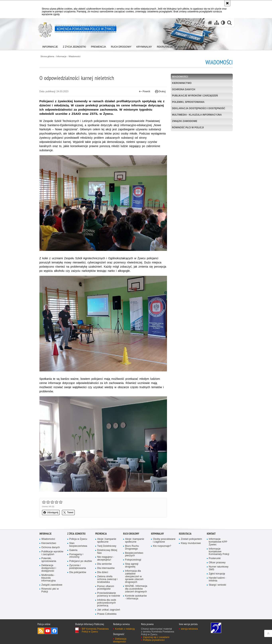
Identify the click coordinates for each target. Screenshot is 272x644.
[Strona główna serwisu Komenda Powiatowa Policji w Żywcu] (210, 23)
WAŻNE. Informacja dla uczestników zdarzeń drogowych (136, 589)
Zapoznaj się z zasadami (156, 637)
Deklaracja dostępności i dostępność (199, 108)
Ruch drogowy (131, 534)
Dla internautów (106, 568)
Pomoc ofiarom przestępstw (106, 588)
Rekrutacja (185, 534)
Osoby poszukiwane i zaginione (164, 540)
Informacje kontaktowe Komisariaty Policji (219, 552)
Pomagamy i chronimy (76, 556)
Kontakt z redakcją (125, 629)
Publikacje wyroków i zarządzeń (195, 96)
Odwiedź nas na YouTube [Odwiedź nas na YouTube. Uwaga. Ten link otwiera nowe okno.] (48, 631)
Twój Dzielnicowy (107, 546)
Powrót (144, 91)
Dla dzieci (103, 572)
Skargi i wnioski (218, 585)
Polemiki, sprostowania (188, 102)
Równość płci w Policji (188, 128)
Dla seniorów (105, 564)
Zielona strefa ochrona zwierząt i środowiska (107, 579)
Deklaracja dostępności (120, 640)
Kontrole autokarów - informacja (136, 597)
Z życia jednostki (76, 534)
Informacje (61, 56)
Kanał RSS (41, 631)
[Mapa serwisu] (217, 23)
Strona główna (47, 56)
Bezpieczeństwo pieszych (134, 554)
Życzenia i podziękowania (78, 567)
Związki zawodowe (185, 121)
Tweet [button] (68, 512)
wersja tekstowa (189, 629)
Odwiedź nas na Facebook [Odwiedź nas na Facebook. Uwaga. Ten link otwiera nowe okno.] (54, 631)
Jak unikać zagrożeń (109, 610)
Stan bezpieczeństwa (78, 545)
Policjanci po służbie (81, 561)
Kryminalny (157, 534)
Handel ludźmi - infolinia (218, 579)
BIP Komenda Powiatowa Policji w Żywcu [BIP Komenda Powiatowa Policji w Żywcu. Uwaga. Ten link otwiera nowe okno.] (95, 630)
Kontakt (211, 534)
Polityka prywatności (154, 640)
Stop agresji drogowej (132, 565)
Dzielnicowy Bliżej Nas (107, 552)
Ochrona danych (184, 89)
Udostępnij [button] (51, 512)
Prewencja (101, 534)
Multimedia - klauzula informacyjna (197, 115)
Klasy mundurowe (191, 543)
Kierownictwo (182, 83)
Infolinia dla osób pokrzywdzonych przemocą (107, 603)
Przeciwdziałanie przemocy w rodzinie (109, 594)
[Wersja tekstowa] (223, 23)
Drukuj (160, 91)
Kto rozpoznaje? (162, 546)
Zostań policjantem (191, 539)
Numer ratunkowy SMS (219, 568)
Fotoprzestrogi (133, 560)
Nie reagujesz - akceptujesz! (106, 558)
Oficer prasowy (217, 563)
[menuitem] (50, 46)
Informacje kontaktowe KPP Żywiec (218, 542)
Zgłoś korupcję (217, 574)
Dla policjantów (78, 572)
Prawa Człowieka (107, 614)
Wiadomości (75, 56)
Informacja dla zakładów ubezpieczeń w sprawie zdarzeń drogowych (134, 577)
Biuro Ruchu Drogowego (132, 547)
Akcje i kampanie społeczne (107, 540)
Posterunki (215, 558)
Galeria (73, 550)
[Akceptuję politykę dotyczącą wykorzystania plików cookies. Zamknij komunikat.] (227, 3)
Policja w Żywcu (78, 539)
